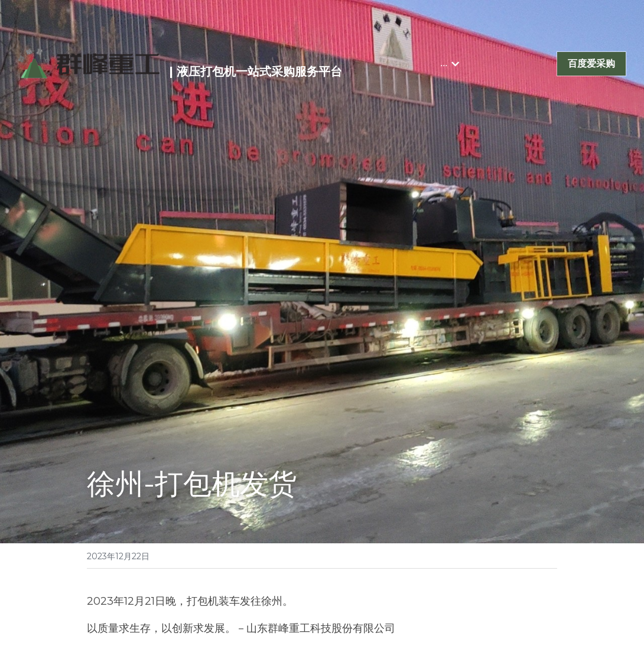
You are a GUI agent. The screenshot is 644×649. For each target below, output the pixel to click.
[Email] (547, 578)
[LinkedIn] (520, 578)
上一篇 (103, 529)
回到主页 (108, 578)
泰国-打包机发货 (367, 543)
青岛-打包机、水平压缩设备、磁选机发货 (185, 543)
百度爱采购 (591, 63)
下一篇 (344, 529)
